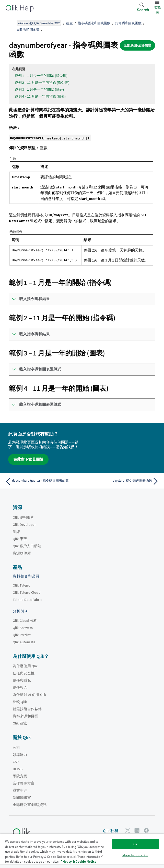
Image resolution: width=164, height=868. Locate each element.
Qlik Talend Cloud (27, 592)
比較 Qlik (20, 702)
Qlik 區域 (20, 723)
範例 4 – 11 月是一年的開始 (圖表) (40, 96)
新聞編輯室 (22, 798)
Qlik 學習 (20, 539)
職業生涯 (20, 790)
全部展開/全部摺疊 (137, 45)
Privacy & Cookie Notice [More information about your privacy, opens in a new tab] (78, 861)
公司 (16, 747)
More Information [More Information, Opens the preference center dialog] (135, 855)
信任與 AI (20, 687)
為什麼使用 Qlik (25, 666)
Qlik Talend (22, 585)
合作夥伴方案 (24, 783)
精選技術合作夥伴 (27, 709)
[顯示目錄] (10, 23)
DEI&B (18, 769)
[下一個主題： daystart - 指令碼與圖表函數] (122, 481)
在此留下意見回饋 (28, 459)
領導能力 (20, 755)
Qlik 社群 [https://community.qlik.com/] (111, 831)
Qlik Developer (24, 525)
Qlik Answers (23, 628)
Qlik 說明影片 (23, 517)
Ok (135, 844)
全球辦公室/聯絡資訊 (30, 805)
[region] (82, 851)
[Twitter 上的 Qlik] (128, 830)
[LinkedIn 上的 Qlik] (137, 830)
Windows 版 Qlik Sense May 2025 (39, 23)
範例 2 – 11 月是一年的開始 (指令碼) (42, 82)
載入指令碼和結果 (34, 299)
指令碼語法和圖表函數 (94, 23)
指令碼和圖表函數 (128, 23)
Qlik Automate (24, 642)
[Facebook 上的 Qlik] (146, 830)
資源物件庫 (22, 553)
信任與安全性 (24, 673)
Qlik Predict (22, 635)
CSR (16, 762)
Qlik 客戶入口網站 (27, 546)
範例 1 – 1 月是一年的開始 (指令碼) (41, 76)
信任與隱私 (22, 680)
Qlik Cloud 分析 (25, 621)
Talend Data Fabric (27, 600)
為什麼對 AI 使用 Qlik (29, 695)
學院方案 (20, 776)
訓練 (16, 532)
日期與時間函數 (28, 29)
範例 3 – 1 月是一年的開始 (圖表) (39, 89)
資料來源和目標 (25, 716)
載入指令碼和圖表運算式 (40, 369)
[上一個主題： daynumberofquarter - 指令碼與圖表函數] (42, 481)
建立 (69, 23)
